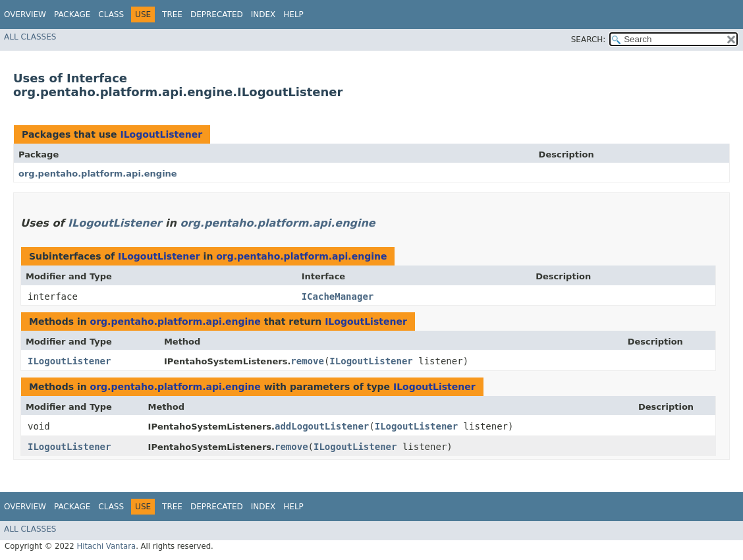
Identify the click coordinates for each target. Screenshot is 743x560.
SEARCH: (589, 40)
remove (307, 361)
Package (72, 14)
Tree (172, 14)
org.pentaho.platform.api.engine (98, 174)
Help (293, 14)
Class (111, 14)
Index (263, 14)
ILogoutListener (161, 134)
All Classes (30, 37)
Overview (25, 14)
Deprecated (217, 14)
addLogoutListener (322, 426)
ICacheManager (338, 296)
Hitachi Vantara (106, 546)
